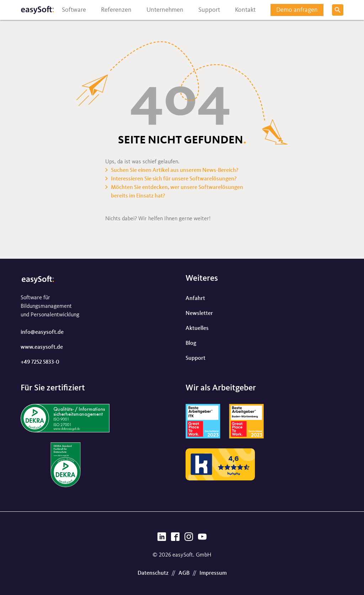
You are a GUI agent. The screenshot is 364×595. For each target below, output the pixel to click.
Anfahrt (195, 299)
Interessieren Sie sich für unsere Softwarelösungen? (174, 179)
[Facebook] (175, 539)
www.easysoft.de (42, 347)
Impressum (213, 573)
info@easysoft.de (42, 332)
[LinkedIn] (162, 539)
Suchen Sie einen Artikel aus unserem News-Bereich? (175, 170)
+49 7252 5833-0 (40, 362)
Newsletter (199, 314)
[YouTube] (202, 539)
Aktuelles (197, 328)
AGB (184, 573)
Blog (191, 343)
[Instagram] (189, 539)
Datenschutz (153, 573)
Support (196, 358)
